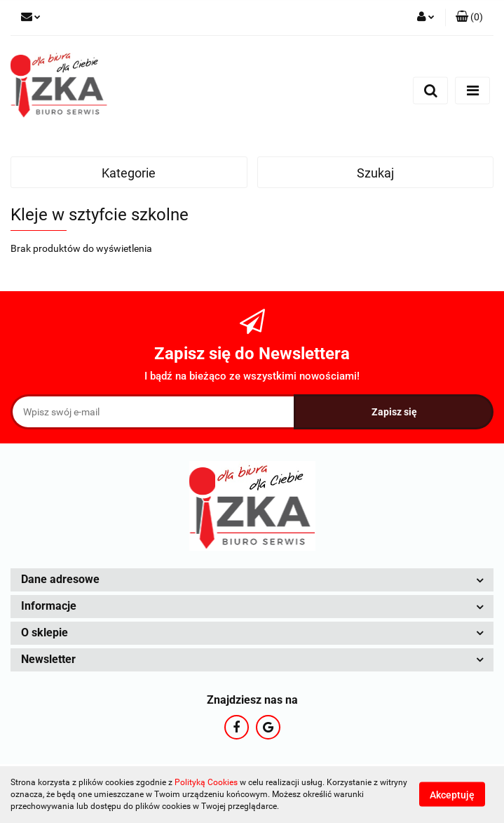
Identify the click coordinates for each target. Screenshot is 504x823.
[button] (469, 18)
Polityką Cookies (206, 782)
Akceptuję (452, 795)
